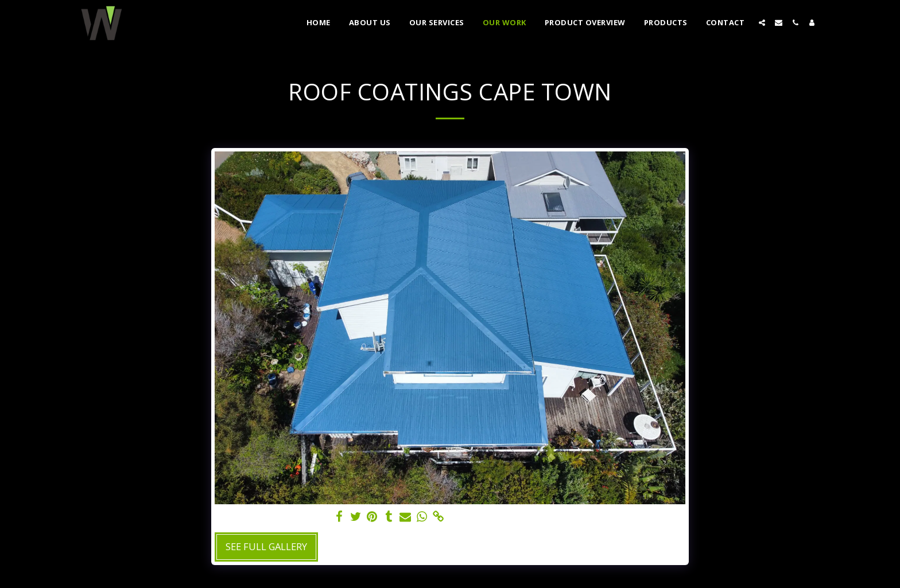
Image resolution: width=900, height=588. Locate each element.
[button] (762, 23)
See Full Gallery (266, 546)
